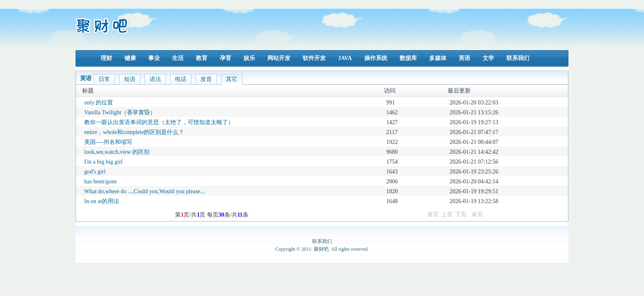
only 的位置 (99, 103)
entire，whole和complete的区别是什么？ (134, 132)
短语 (130, 79)
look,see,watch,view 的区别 (117, 152)
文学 (488, 58)
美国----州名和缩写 (108, 142)
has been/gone (101, 182)
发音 (206, 79)
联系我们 (518, 58)
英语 (465, 58)
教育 (202, 58)
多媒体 (438, 58)
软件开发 (314, 58)
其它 (232, 79)
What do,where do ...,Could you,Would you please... (144, 191)
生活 (178, 58)
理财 (106, 58)
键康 (130, 58)
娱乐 (249, 58)
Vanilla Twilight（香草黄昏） (120, 112)
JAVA (345, 58)
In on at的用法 (102, 201)
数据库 (408, 58)
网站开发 (279, 58)
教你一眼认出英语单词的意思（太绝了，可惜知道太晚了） (159, 122)
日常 (104, 79)
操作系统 (376, 58)
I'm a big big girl (103, 162)
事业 (154, 58)
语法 (155, 79)
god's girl (95, 172)
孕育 (225, 58)
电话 (181, 79)
